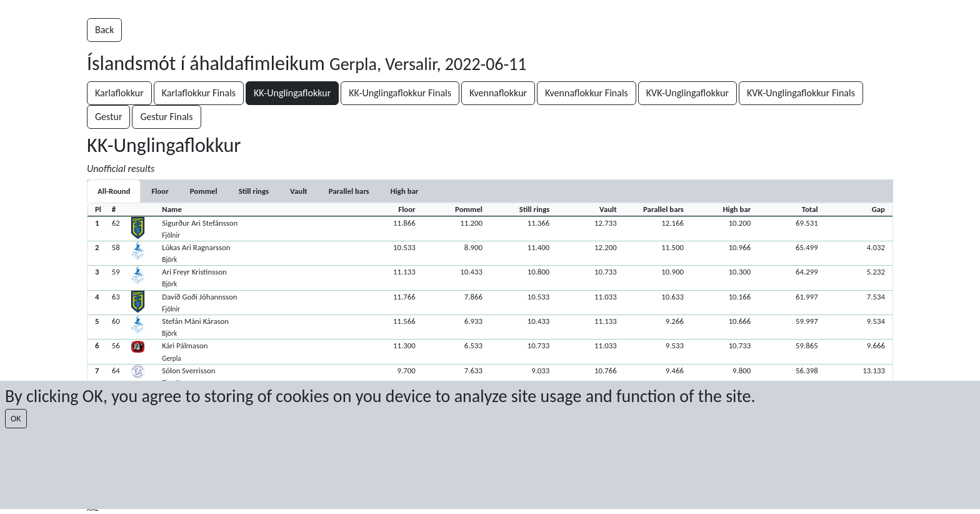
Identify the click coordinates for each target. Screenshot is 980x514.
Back (104, 30)
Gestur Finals (166, 117)
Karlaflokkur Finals (199, 93)
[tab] (160, 191)
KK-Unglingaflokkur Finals (400, 93)
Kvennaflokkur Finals (587, 93)
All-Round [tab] (114, 191)
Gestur (108, 117)
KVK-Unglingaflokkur (687, 93)
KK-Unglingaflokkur (292, 93)
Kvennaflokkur (498, 93)
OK (16, 419)
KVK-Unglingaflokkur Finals (801, 93)
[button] (490, 229)
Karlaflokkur (119, 93)
